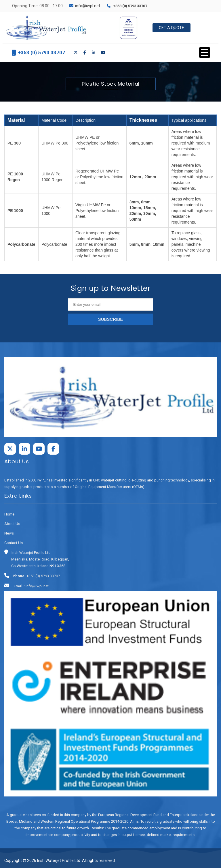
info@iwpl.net (88, 6)
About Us (12, 524)
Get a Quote (172, 28)
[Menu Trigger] (205, 53)
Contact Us (14, 543)
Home (9, 514)
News (9, 533)
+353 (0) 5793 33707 (130, 6)
